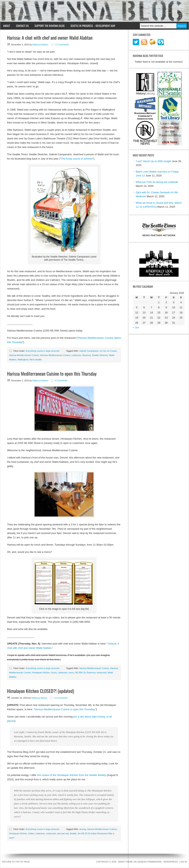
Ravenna (86, 355)
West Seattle (36, 360)
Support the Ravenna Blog (50, 26)
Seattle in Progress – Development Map (93, 26)
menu (71, 673)
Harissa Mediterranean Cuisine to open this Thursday (52, 373)
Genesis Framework (150, 862)
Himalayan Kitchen (41, 673)
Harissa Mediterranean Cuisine (24, 355)
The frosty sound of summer (77, 159)
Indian (31, 833)
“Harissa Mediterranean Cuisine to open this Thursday (64, 709)
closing (83, 829)
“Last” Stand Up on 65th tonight (154, 161)
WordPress (171, 862)
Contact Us (22, 26)
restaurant (102, 673)
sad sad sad (63, 833)
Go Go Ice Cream (108, 351)
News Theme (126, 862)
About (7, 26)
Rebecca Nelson (40, 45)
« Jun (136, 327)
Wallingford (23, 360)
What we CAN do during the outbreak (157, 182)
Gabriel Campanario (89, 351)
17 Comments (62, 45)
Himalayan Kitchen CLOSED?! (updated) (41, 691)
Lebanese (76, 355)
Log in (183, 862)
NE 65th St (80, 673)
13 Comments (61, 698)
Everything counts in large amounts (43, 351)
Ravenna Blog (94, 11)
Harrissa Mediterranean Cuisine (55, 355)
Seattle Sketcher (100, 355)
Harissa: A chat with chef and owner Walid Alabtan (50, 37)
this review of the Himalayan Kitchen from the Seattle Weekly (72, 775)
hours (54, 673)
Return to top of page (16, 862)
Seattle (73, 833)
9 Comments (61, 381)
